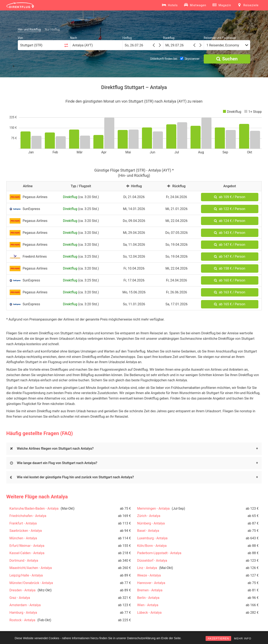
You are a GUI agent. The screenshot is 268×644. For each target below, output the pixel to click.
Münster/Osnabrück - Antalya (31, 583)
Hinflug (127, 38)
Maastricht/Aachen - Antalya (31, 568)
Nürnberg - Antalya (151, 523)
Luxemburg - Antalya (152, 538)
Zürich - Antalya (149, 516)
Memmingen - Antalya (153, 508)
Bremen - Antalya (150, 590)
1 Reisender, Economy (223, 45)
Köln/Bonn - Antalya (152, 546)
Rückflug (169, 38)
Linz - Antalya (147, 568)
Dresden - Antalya (22, 590)
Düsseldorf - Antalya (152, 561)
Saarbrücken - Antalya (26, 531)
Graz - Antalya (20, 598)
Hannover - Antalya (151, 583)
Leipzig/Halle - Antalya (26, 575)
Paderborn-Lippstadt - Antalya (159, 553)
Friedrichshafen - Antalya (28, 516)
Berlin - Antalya (148, 598)
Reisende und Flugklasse (220, 38)
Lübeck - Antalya (149, 613)
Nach (74, 38)
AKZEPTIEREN (218, 638)
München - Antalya (23, 538)
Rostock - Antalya (22, 620)
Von (20, 38)
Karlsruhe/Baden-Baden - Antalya (34, 508)
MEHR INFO (243, 638)
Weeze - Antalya (149, 575)
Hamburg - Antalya (23, 613)
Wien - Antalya (148, 605)
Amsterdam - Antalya (25, 605)
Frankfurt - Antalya (23, 523)
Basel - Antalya (148, 531)
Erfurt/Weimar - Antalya (27, 546)
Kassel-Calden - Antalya (27, 553)
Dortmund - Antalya (24, 561)
